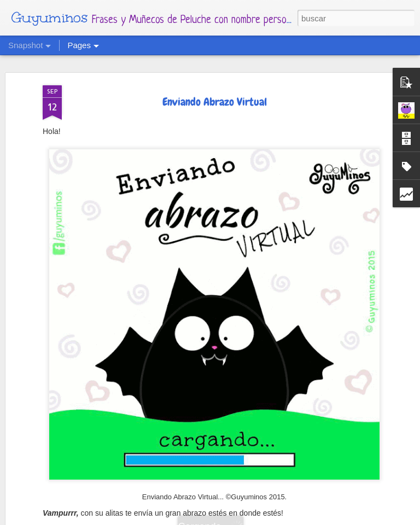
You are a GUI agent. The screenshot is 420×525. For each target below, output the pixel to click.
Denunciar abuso (317, 518)
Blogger (277, 518)
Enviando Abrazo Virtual (215, 78)
